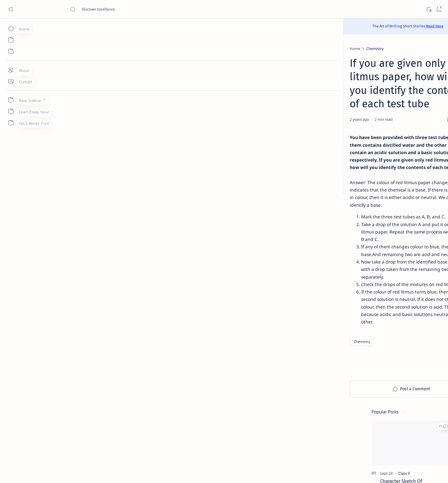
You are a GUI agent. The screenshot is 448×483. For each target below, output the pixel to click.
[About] (11, 70)
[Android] (373, 310)
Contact (319, 441)
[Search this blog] (113, 9)
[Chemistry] (103, 49)
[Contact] (11, 81)
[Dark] (428, 9)
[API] (373, 281)
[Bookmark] (439, 9)
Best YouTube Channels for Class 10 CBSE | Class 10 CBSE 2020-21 (356, 404)
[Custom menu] (11, 100)
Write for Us (322, 446)
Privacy (360, 441)
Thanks (344, 446)
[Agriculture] (331, 310)
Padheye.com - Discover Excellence (99, 472)
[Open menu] (11, 9)
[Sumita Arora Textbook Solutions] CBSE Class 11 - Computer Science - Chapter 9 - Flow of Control (354, 158)
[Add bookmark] (277, 92)
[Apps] (373, 324)
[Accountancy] (331, 295)
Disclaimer (340, 441)
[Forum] (341, 368)
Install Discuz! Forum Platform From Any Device (353, 379)
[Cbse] (339, 393)
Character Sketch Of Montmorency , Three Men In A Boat (353, 124)
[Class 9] (345, 110)
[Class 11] (344, 141)
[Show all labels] (323, 337)
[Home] (11, 29)
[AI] (331, 281)
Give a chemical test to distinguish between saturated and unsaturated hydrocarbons (354, 218)
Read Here (258, 26)
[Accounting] (373, 295)
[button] (384, 63)
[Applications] (331, 324)
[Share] (292, 92)
